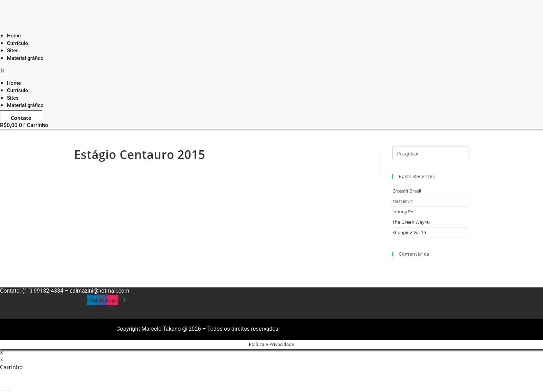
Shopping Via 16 (409, 232)
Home (14, 83)
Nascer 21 (403, 201)
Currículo (17, 90)
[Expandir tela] (9, 383)
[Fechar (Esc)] (21, 383)
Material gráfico (25, 58)
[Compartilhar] (15, 383)
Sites (13, 98)
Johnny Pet (404, 212)
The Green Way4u (411, 222)
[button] (109, 70)
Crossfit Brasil (407, 191)
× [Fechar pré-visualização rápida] (2, 353)
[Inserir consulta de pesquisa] (431, 153)
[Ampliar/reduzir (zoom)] (2, 383)
